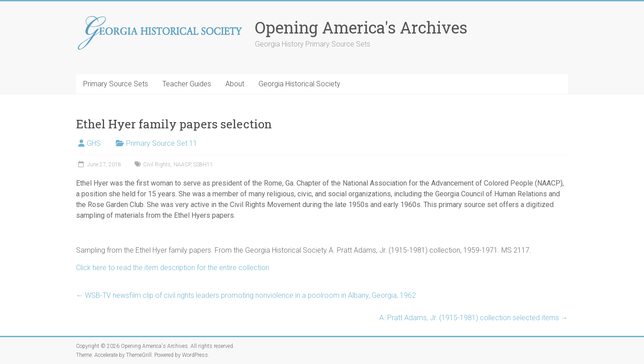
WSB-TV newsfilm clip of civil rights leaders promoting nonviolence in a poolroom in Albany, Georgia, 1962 (246, 295)
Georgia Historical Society (299, 84)
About (235, 84)
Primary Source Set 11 (162, 143)
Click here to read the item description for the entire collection (173, 268)
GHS (94, 143)
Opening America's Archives (361, 27)
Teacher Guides (187, 84)
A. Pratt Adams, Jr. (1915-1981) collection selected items (474, 318)
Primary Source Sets (116, 84)
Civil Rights (157, 165)
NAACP (182, 165)
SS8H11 (203, 165)
